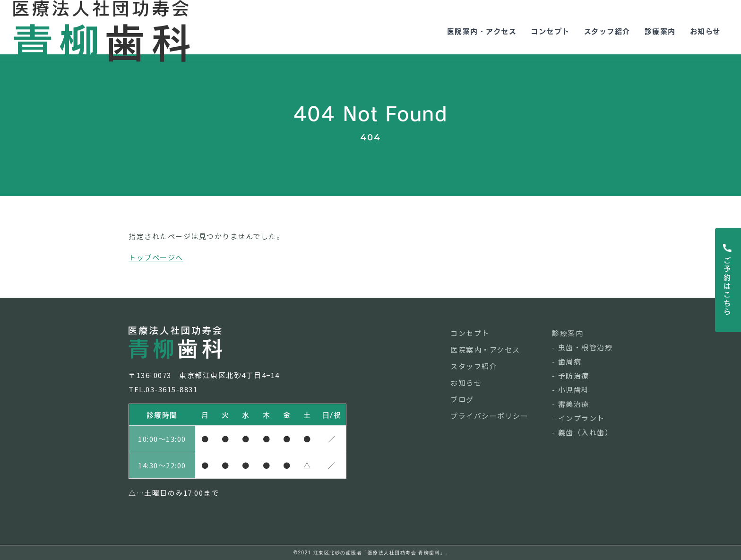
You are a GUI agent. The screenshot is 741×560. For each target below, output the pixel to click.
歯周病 (570, 361)
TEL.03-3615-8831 (163, 389)
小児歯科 (574, 390)
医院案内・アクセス (477, 27)
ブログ (462, 399)
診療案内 (655, 27)
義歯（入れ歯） (586, 432)
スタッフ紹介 (602, 27)
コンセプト (545, 27)
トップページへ (156, 257)
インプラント (582, 418)
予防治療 (574, 375)
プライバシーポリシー (489, 416)
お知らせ (700, 27)
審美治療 (574, 404)
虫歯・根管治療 (586, 347)
